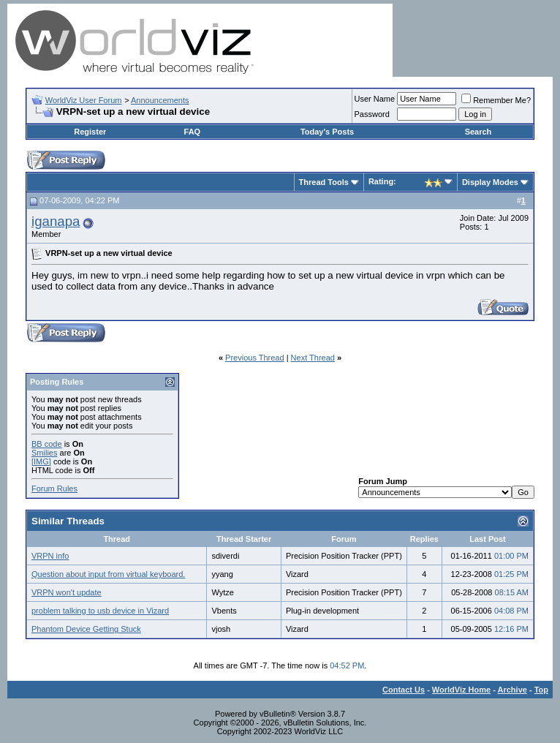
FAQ (193, 132)
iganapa (56, 221)
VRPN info (50, 556)
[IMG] (41, 461)
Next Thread (313, 358)
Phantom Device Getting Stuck (86, 629)
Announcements (160, 100)
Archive (512, 690)
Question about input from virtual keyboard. (108, 574)
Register (90, 132)
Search (478, 132)
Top (541, 690)
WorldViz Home (461, 690)
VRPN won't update (67, 592)
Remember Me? (496, 100)
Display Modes (490, 182)
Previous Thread (255, 358)
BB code (47, 444)
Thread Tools (324, 182)
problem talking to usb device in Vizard (100, 611)
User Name (375, 99)
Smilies (44, 453)
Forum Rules (54, 489)
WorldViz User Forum (84, 100)
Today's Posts (327, 132)
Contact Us (404, 690)
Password (372, 114)
